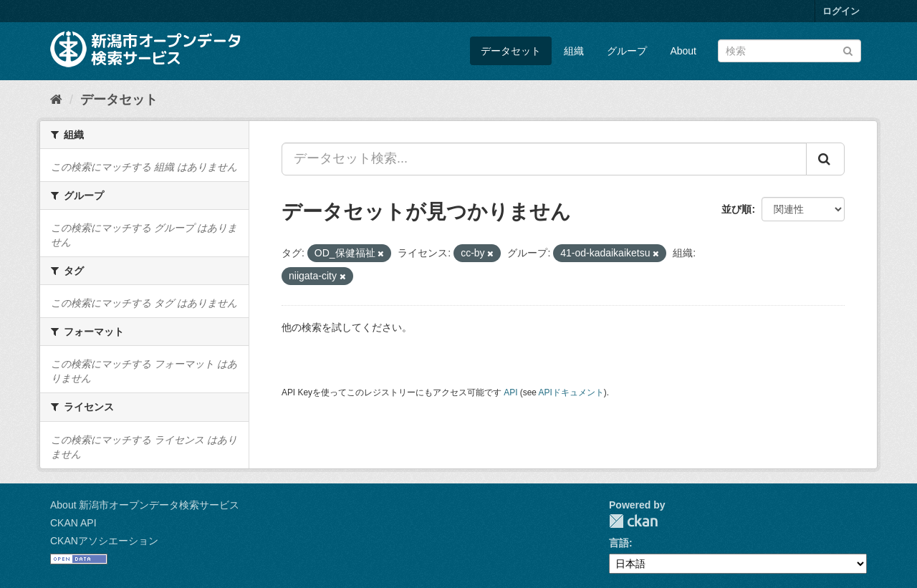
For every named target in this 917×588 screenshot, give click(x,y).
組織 (574, 51)
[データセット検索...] (544, 159)
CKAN (633, 521)
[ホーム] (56, 100)
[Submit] (848, 50)
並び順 (736, 209)
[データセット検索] (789, 51)
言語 (619, 543)
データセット (511, 51)
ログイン (841, 11)
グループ (627, 51)
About (683, 51)
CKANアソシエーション (104, 541)
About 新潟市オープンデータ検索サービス (145, 505)
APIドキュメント (571, 392)
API (510, 392)
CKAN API (73, 523)
